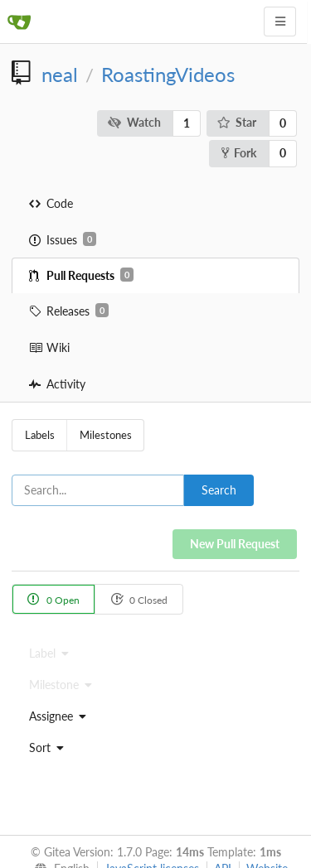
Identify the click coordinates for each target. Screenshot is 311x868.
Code (51, 203)
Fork (239, 153)
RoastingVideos (168, 75)
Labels (40, 435)
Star (237, 122)
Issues (63, 239)
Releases (69, 311)
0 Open (53, 599)
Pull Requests (81, 275)
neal (60, 75)
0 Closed (139, 599)
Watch (134, 122)
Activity (57, 384)
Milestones (106, 435)
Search (219, 490)
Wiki (49, 347)
